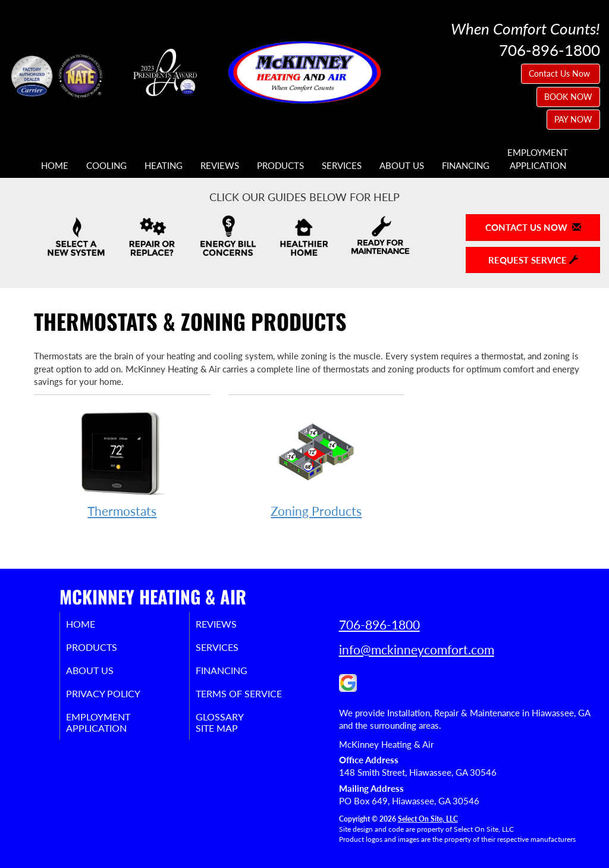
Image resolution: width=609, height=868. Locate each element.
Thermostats (122, 463)
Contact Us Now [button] (561, 73)
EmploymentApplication (538, 159)
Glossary (234, 725)
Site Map (232, 738)
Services (342, 165)
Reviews (220, 165)
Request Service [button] (533, 260)
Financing (466, 165)
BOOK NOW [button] (568, 97)
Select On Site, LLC (428, 819)
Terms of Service (256, 700)
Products (280, 165)
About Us (402, 165)
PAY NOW (573, 119)
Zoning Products (317, 463)
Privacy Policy (119, 700)
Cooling (106, 165)
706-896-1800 (379, 624)
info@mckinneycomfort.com (417, 649)
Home (55, 165)
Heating (164, 165)
